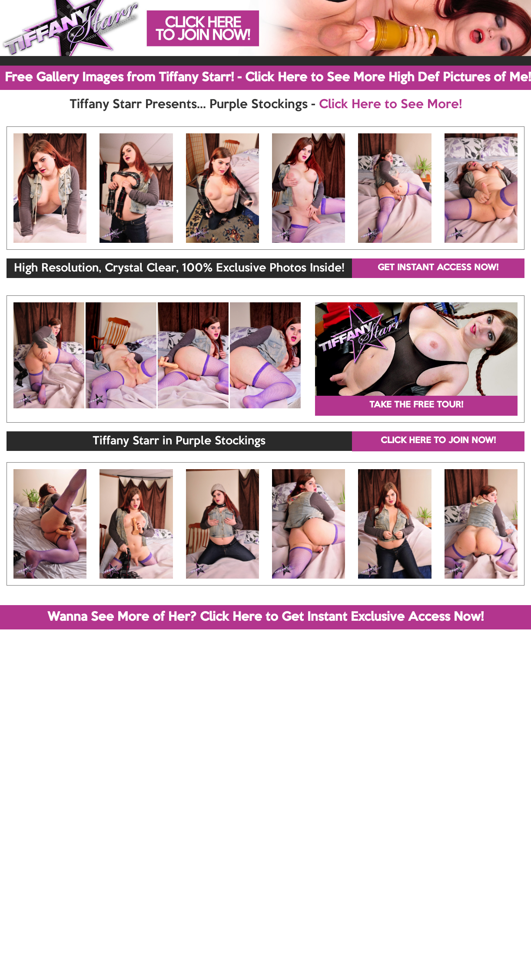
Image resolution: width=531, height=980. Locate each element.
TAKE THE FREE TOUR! (416, 405)
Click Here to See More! (390, 105)
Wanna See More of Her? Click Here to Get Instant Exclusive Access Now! (265, 617)
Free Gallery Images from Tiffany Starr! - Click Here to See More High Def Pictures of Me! (268, 78)
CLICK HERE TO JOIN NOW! (438, 441)
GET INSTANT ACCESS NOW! (438, 268)
